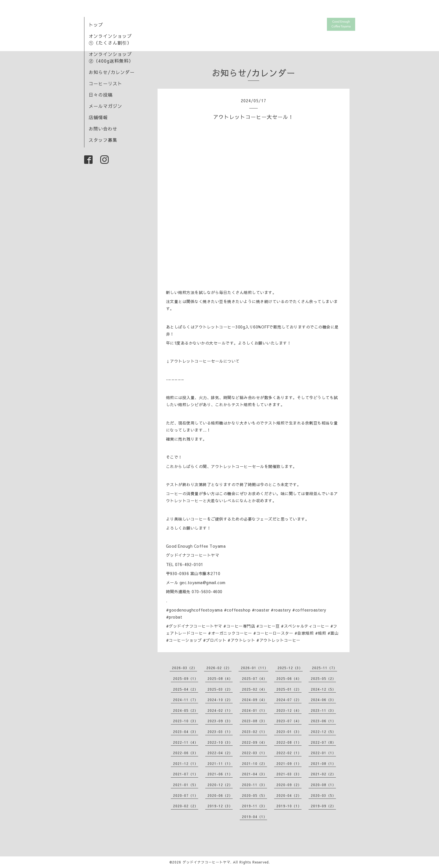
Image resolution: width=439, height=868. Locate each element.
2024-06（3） (323, 700)
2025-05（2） (323, 678)
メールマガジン (105, 106)
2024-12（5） (323, 689)
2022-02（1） (289, 753)
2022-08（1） (289, 742)
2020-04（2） (289, 795)
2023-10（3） (186, 721)
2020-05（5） (255, 795)
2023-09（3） (220, 721)
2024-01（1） (255, 710)
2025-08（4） (220, 678)
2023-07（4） (289, 721)
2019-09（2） (323, 806)
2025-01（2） (289, 689)
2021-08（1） (323, 763)
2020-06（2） (220, 795)
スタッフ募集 (103, 140)
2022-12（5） (323, 732)
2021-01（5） (186, 785)
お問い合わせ (103, 129)
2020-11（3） (255, 785)
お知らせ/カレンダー (112, 72)
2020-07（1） (186, 795)
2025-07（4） (255, 678)
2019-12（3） (220, 806)
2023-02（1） (255, 732)
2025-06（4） (289, 678)
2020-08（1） (323, 785)
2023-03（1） (220, 732)
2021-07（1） (186, 774)
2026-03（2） (184, 668)
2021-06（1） (220, 774)
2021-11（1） (220, 763)
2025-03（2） (220, 689)
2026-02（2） (219, 668)
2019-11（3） (255, 806)
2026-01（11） (255, 668)
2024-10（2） (220, 700)
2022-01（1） (323, 753)
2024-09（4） (255, 700)
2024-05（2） (186, 710)
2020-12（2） (220, 785)
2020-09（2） (289, 785)
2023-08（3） (255, 721)
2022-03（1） (255, 753)
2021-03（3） (289, 774)
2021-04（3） (255, 774)
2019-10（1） (289, 806)
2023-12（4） (289, 710)
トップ (96, 25)
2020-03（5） (323, 795)
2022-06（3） (186, 753)
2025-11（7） (325, 668)
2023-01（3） (289, 732)
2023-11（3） (323, 710)
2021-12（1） (186, 763)
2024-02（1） (220, 710)
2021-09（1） (289, 763)
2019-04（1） (255, 817)
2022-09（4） (255, 742)
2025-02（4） (255, 689)
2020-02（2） (186, 806)
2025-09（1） (186, 678)
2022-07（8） (323, 742)
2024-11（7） (186, 700)
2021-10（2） (255, 763)
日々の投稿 (101, 95)
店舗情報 (98, 117)
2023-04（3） (186, 732)
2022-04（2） (220, 753)
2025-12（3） (290, 668)
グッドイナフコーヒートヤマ (207, 862)
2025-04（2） (186, 689)
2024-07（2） (289, 700)
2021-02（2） (323, 774)
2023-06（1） (323, 721)
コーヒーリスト (105, 83)
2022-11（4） (186, 742)
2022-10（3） (220, 742)
